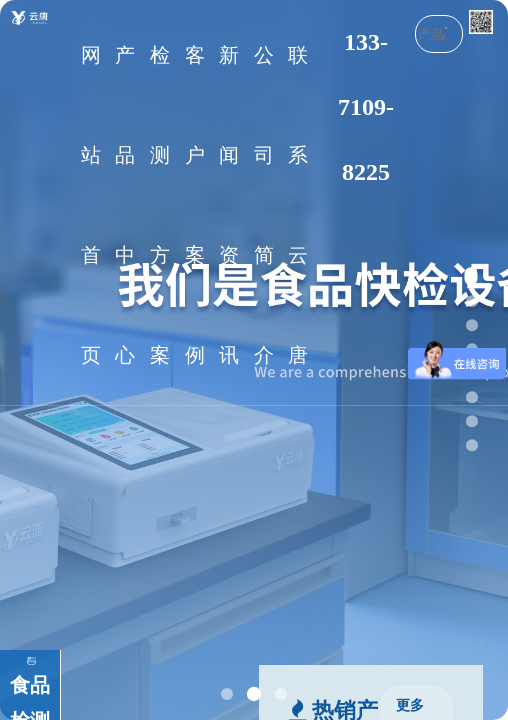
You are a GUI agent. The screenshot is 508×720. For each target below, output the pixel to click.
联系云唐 (298, 205)
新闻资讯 (229, 205)
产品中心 (125, 205)
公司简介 (264, 205)
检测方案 (160, 205)
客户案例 (195, 205)
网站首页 (91, 205)
